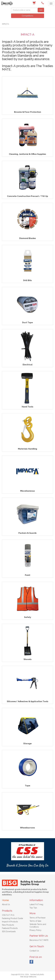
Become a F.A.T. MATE (39, 940)
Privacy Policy (35, 930)
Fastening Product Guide (12, 918)
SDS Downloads (9, 931)
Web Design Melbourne (28, 977)
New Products (8, 925)
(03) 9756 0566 (43, 3)
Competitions (28, 16)
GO (41, 10)
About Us (6, 904)
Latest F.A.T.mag (36, 904)
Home (5, 900)
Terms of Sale (35, 921)
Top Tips (33, 908)
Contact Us (34, 951)
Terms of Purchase (37, 918)
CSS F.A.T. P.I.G (8, 915)
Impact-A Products (10, 922)
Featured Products (10, 928)
